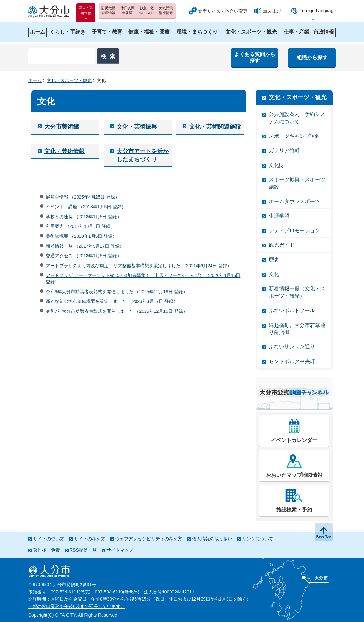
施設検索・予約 (294, 510)
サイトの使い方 (49, 539)
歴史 (274, 260)
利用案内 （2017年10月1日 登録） (80, 226)
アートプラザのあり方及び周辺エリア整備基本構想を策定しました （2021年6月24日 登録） (139, 266)
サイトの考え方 (90, 539)
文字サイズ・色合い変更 (223, 11)
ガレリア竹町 (284, 150)
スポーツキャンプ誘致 (294, 136)
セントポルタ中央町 (292, 361)
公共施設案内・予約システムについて (297, 118)
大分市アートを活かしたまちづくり (143, 155)
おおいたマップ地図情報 (294, 475)
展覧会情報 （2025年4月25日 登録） (83, 197)
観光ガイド (282, 245)
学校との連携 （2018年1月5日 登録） (84, 217)
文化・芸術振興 (137, 127)
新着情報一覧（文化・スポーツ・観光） (297, 292)
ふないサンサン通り (292, 347)
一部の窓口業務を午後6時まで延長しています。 (77, 606)
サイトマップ (120, 550)
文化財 (277, 165)
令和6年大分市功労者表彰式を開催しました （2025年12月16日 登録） (117, 292)
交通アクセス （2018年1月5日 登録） (84, 256)
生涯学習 (279, 216)
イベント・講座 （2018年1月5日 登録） (86, 207)
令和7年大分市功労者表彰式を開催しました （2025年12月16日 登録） (117, 311)
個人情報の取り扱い (212, 539)
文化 (274, 274)
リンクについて (258, 539)
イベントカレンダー (294, 440)
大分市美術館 (62, 127)
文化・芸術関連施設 (215, 127)
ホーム (35, 80)
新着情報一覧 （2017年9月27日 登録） (85, 246)
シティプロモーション (294, 231)
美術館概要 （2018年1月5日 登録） (82, 236)
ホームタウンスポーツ (294, 201)
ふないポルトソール (292, 310)
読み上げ (272, 11)
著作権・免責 (46, 550)
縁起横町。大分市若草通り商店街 (297, 329)
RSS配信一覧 (83, 550)
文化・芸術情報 (64, 151)
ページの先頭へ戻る (324, 532)
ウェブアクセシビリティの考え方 (149, 539)
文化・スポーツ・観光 (69, 80)
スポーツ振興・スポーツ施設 (297, 183)
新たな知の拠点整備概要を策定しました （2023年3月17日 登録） (112, 301)
